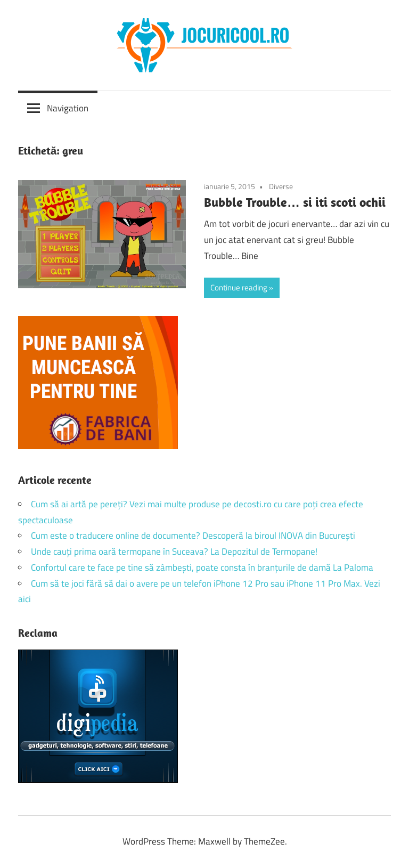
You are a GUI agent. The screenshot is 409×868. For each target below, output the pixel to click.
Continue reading (239, 287)
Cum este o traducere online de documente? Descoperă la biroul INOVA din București (193, 536)
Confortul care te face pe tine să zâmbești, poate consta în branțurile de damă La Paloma (202, 567)
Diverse (281, 186)
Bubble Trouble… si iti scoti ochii (295, 202)
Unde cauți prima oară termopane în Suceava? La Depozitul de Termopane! (174, 551)
